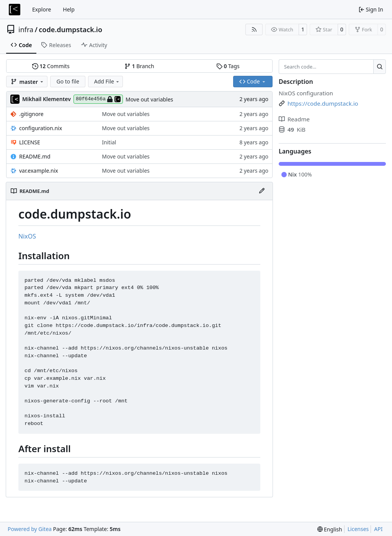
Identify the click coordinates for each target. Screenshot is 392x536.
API (378, 529)
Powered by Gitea (30, 529)
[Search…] (380, 67)
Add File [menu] (107, 81)
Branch (139, 66)
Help (69, 9)
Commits (51, 66)
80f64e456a (98, 99)
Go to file (68, 81)
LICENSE (30, 142)
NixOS (27, 236)
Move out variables (149, 99)
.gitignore (31, 114)
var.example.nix (39, 171)
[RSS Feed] (254, 29)
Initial (109, 142)
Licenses (358, 529)
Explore (42, 9)
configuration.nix (41, 128)
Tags (228, 66)
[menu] (330, 529)
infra (26, 29)
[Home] (15, 10)
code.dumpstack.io (70, 29)
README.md (35, 156)
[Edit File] (262, 191)
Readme (294, 119)
